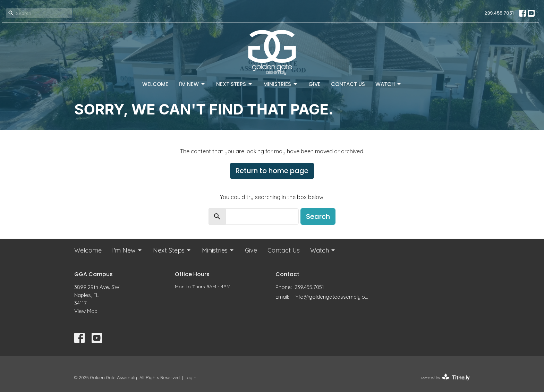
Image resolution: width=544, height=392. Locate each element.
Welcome (155, 84)
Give (314, 84)
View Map (86, 311)
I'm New (192, 84)
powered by (445, 377)
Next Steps (235, 84)
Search (318, 216)
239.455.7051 (499, 13)
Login (190, 377)
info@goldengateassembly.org (332, 297)
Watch (389, 84)
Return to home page (272, 171)
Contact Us (348, 84)
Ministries (281, 84)
